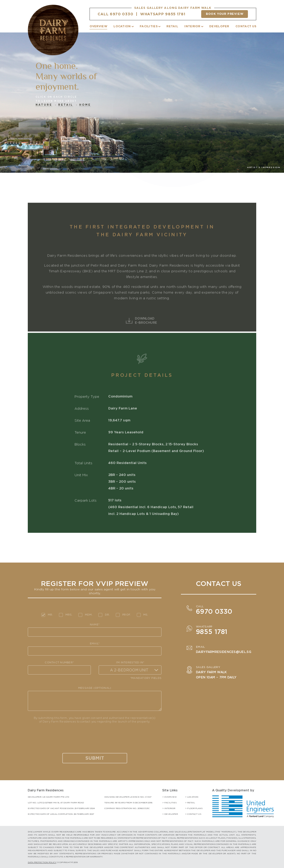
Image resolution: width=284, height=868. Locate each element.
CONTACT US (246, 26)
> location (192, 797)
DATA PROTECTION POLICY (42, 862)
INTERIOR (192, 26)
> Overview (170, 797)
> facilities (169, 803)
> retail (190, 803)
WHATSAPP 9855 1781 (163, 14)
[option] (142, 109)
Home (85, 105)
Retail (66, 105)
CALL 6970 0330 (115, 14)
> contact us (193, 814)
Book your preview (225, 14)
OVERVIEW (98, 26)
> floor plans (194, 808)
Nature (44, 105)
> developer (170, 814)
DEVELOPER (219, 26)
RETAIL (172, 26)
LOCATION (122, 26)
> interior (169, 808)
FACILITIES (149, 26)
